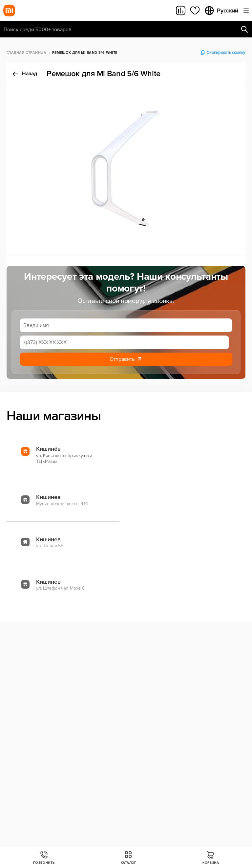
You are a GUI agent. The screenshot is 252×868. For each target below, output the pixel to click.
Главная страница (26, 53)
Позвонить (44, 858)
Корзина (211, 858)
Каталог (129, 858)
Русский (221, 11)
